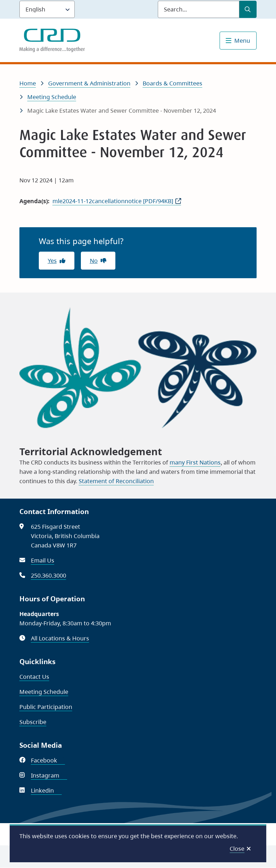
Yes (52, 261)
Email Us (43, 560)
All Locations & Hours (60, 638)
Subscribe (33, 722)
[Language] (47, 9)
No (94, 261)
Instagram (49, 775)
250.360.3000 (49, 575)
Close (237, 849)
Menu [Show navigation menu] (242, 41)
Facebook (48, 760)
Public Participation (46, 707)
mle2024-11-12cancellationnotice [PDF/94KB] (113, 201)
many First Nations (195, 462)
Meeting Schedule (52, 97)
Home (28, 83)
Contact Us (34, 677)
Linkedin (46, 790)
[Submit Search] (248, 9)
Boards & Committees (172, 83)
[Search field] (199, 9)
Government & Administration (89, 83)
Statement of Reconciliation (116, 481)
